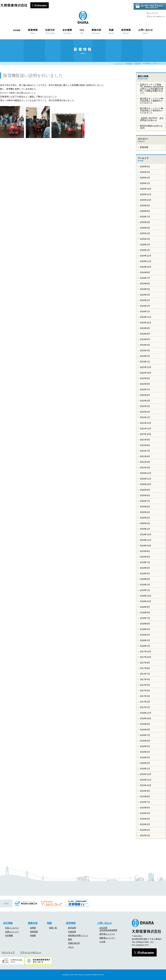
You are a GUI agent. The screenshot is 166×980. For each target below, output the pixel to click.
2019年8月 (145, 557)
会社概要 (67, 31)
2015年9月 (145, 791)
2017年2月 (145, 702)
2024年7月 (145, 278)
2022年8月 (145, 384)
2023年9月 (145, 328)
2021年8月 (145, 445)
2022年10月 (146, 373)
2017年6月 (145, 679)
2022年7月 (145, 389)
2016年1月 (145, 769)
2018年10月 (146, 601)
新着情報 (33, 31)
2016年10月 (146, 718)
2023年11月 (146, 317)
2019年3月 (145, 579)
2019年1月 (145, 590)
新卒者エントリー (107, 934)
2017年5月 (145, 685)
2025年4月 (145, 233)
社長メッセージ (12, 928)
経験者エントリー (107, 938)
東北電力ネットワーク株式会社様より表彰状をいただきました (152, 110)
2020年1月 (145, 529)
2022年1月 (145, 417)
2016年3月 (145, 757)
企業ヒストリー (12, 932)
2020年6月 (145, 507)
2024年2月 (145, 306)
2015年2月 (145, 830)
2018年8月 (145, 612)
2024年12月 (146, 256)
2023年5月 (145, 339)
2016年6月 (145, 741)
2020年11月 (146, 479)
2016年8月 (145, 730)
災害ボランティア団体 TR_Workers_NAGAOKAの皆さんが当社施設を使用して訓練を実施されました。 (152, 89)
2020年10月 (146, 484)
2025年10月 (146, 200)
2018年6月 (145, 624)
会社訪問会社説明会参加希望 (108, 929)
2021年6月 (145, 456)
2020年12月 (146, 473)
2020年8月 (145, 495)
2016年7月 (145, 735)
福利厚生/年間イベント (78, 935)
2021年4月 (145, 462)
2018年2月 (145, 640)
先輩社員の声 (74, 943)
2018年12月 (146, 596)
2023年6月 (145, 334)
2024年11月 (146, 261)
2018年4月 (145, 629)
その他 (102, 942)
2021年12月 (146, 423)
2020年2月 (145, 523)
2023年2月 (145, 356)
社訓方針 (50, 31)
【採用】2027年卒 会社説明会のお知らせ (152, 119)
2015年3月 (145, 824)
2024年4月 (145, 295)
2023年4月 (145, 345)
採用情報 (126, 31)
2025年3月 (145, 239)
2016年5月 (145, 746)
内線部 (33, 935)
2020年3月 (145, 518)
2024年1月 (145, 311)
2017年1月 (145, 707)
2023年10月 (146, 323)
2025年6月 (145, 222)
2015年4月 (145, 819)
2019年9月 (145, 551)
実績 (111, 31)
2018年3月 (145, 635)
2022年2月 (145, 412)
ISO (82, 31)
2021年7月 (145, 451)
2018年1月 (145, 646)
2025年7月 (145, 217)
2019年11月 (146, 540)
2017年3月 (145, 696)
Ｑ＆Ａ (71, 947)
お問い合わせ (146, 31)
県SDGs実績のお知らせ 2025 (151, 127)
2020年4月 (145, 512)
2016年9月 (145, 724)
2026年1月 (145, 183)
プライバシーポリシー (156, 17)
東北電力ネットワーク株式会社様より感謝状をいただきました (152, 101)
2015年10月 (146, 785)
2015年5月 (145, 813)
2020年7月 (145, 501)
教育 (70, 939)
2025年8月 (145, 211)
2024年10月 (146, 267)
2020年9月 (145, 490)
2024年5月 (145, 289)
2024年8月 (145, 272)
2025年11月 (146, 194)
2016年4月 (145, 752)
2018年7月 (145, 618)
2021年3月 (145, 468)
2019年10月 (146, 546)
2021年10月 (146, 434)
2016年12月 (146, 713)
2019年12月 (146, 534)
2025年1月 (145, 250)
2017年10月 (146, 657)
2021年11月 (146, 429)
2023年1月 (145, 362)
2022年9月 (145, 378)
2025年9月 (145, 206)
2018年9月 (145, 607)
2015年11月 (146, 780)
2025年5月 (145, 228)
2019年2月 (145, 585)
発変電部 (34, 932)
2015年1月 (145, 836)
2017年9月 (145, 663)
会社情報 (8, 923)
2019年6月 (145, 568)
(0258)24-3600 (142, 942)
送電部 (33, 928)
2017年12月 (146, 652)
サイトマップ (152, 13)
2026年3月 (145, 172)
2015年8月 (145, 796)
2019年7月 (145, 562)
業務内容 (96, 31)
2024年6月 (145, 284)
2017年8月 (145, 668)
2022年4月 (145, 401)
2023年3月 (145, 350)
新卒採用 (72, 928)
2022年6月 (145, 395)
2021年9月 (145, 440)
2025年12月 (146, 189)
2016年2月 (145, 763)
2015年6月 (145, 808)
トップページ (119, 63)
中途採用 (72, 932)
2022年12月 (146, 367)
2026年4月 (145, 166)
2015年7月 (145, 802)
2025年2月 (145, 245)
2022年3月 (145, 406)
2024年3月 (145, 300)
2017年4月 (145, 691)
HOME (17, 30)
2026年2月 (145, 178)
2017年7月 (145, 674)
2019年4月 (145, 573)
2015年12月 (146, 774)
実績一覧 (53, 928)
